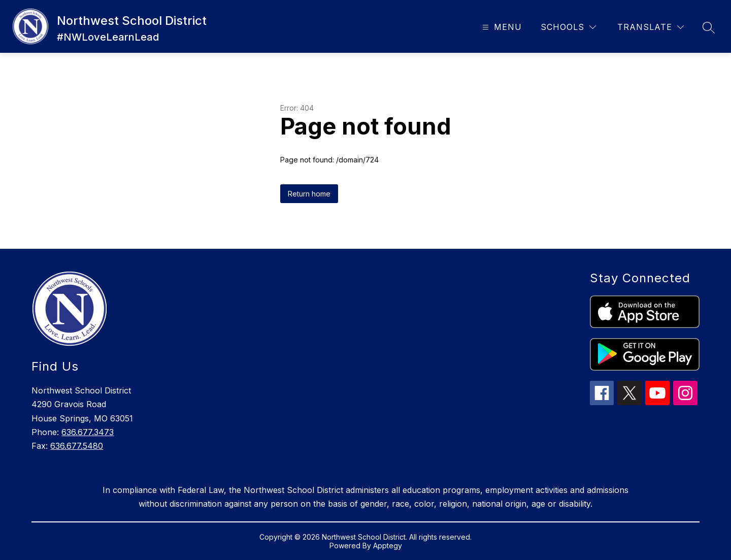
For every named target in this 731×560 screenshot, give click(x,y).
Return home (309, 194)
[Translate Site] (651, 27)
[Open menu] (501, 27)
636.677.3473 (88, 432)
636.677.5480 (77, 446)
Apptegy (388, 546)
